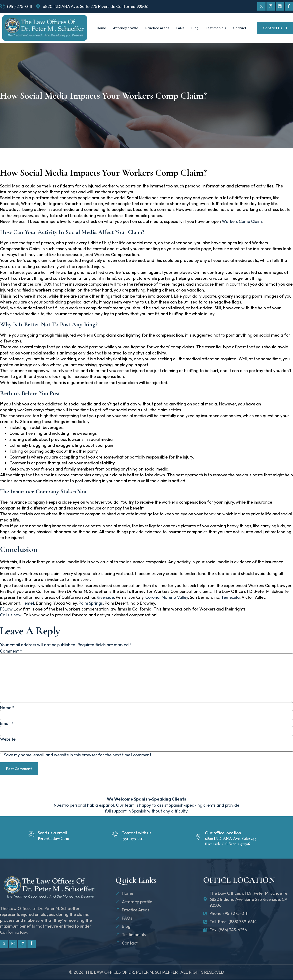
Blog (206, 23)
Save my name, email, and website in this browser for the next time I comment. (78, 755)
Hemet (28, 603)
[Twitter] (261, 6)
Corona (152, 597)
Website (8, 739)
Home (110, 23)
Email (7, 723)
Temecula (230, 597)
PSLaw (7, 609)
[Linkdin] (280, 6)
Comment (11, 651)
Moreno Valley (175, 597)
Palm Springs (91, 603)
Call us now (11, 615)
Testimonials (228, 23)
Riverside (105, 597)
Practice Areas (168, 23)
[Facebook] (289, 6)
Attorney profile (135, 23)
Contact (171, 33)
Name (7, 708)
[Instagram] (271, 6)
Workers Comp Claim (242, 221)
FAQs (191, 23)
